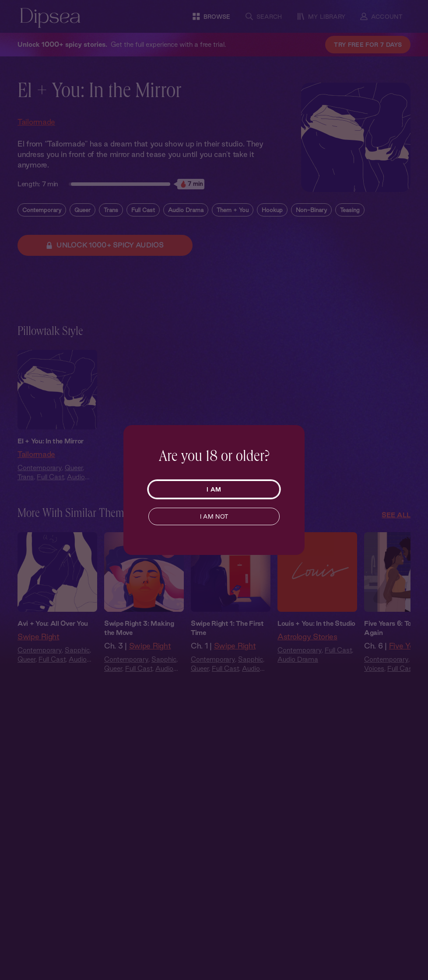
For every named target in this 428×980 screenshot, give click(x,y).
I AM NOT (214, 516)
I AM (214, 489)
